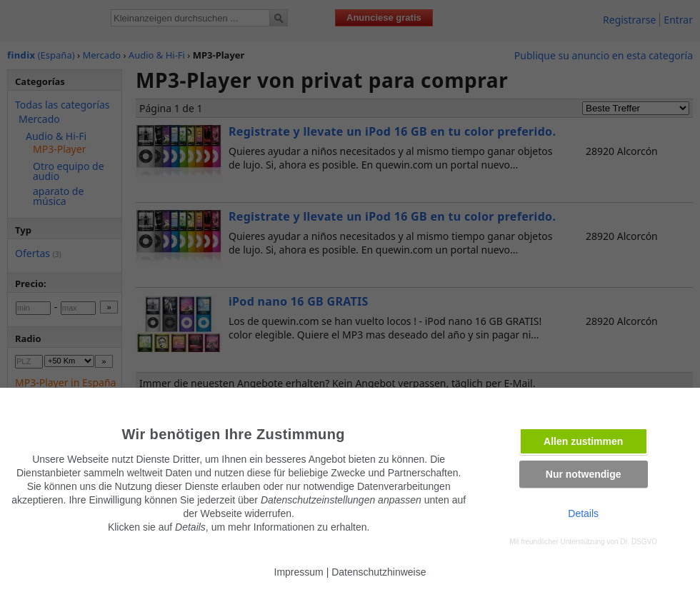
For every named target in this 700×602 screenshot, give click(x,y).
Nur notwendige (584, 474)
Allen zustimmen (583, 441)
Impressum (299, 572)
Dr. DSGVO (639, 542)
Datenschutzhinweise (379, 572)
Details (583, 513)
